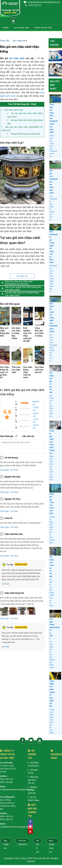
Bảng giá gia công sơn (52, 841)
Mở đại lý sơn (38, 841)
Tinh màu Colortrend (22, 841)
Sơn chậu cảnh (40, 35)
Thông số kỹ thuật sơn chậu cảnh (25, 134)
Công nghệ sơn (43, 28)
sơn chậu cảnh (17, 58)
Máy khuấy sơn (6, 841)
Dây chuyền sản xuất (15, 35)
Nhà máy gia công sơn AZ (33, 780)
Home (6, 28)
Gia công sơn (21, 28)
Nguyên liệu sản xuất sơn (32, 790)
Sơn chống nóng (34, 41)
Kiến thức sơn (11, 41)
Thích (15, 470)
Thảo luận (4, 470)
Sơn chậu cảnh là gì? (14, 110)
